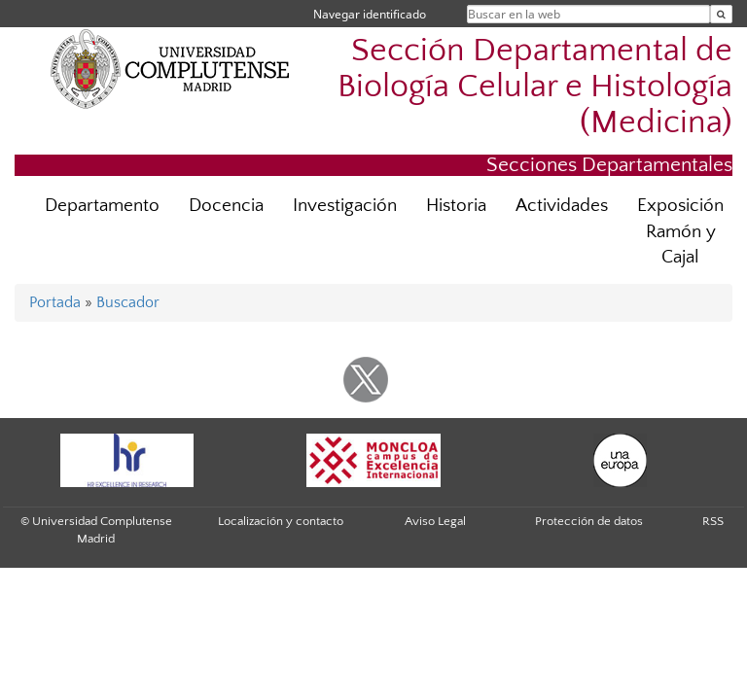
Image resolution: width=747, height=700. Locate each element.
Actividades (562, 206)
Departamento (102, 206)
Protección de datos (589, 521)
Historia (456, 206)
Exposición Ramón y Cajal (680, 232)
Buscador (128, 302)
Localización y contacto (281, 521)
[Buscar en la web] (721, 14)
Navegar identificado (370, 14)
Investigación (345, 206)
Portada (55, 302)
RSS (713, 521)
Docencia (226, 206)
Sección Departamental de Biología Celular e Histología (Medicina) (535, 87)
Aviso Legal (435, 521)
